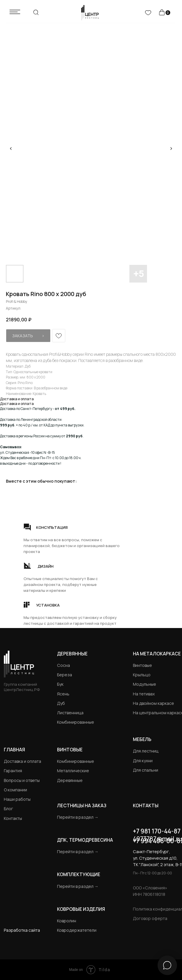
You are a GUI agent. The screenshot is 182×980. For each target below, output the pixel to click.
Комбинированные (76, 722)
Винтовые (142, 665)
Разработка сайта (22, 930)
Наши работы (17, 799)
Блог (9, 809)
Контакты (13, 818)
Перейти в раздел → (78, 817)
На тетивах (144, 694)
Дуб (61, 703)
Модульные (145, 684)
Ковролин (67, 921)
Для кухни (143, 761)
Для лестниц (146, 751)
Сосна (64, 665)
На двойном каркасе (153, 703)
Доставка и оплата (22, 761)
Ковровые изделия (81, 909)
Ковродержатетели (77, 930)
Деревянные (72, 654)
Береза (65, 675)
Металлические (73, 771)
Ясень (63, 694)
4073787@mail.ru (157, 839)
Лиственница (70, 713)
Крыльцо (142, 675)
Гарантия (13, 771)
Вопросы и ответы (22, 780)
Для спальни (146, 770)
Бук (60, 684)
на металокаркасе (157, 654)
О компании (15, 790)
